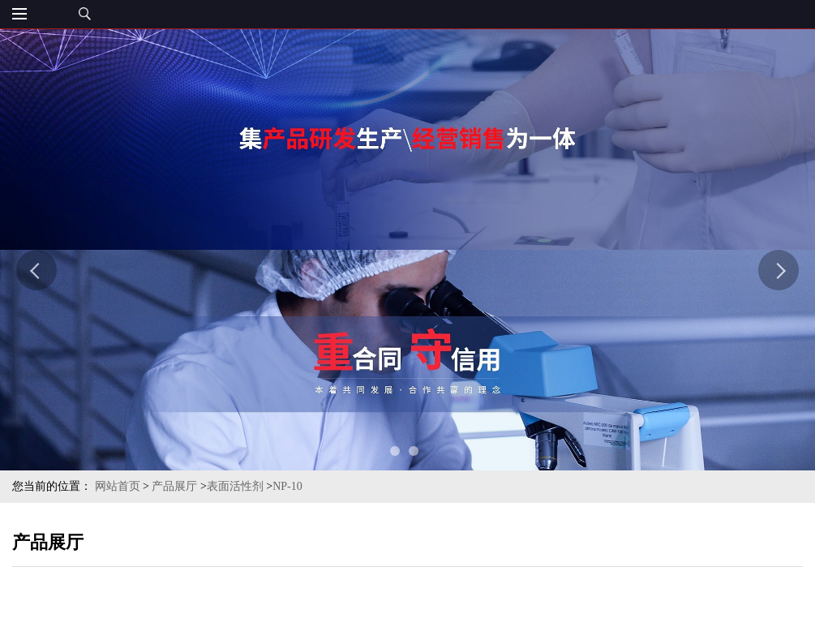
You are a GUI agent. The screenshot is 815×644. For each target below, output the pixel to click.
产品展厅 (174, 486)
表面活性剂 (235, 486)
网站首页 (118, 486)
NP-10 (287, 486)
